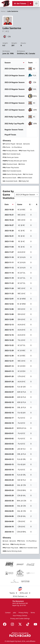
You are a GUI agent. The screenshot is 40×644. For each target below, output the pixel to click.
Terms (33, 613)
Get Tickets (20, 3)
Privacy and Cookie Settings (20, 618)
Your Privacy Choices (20, 616)
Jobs (15, 613)
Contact (8, 613)
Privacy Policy (23, 613)
